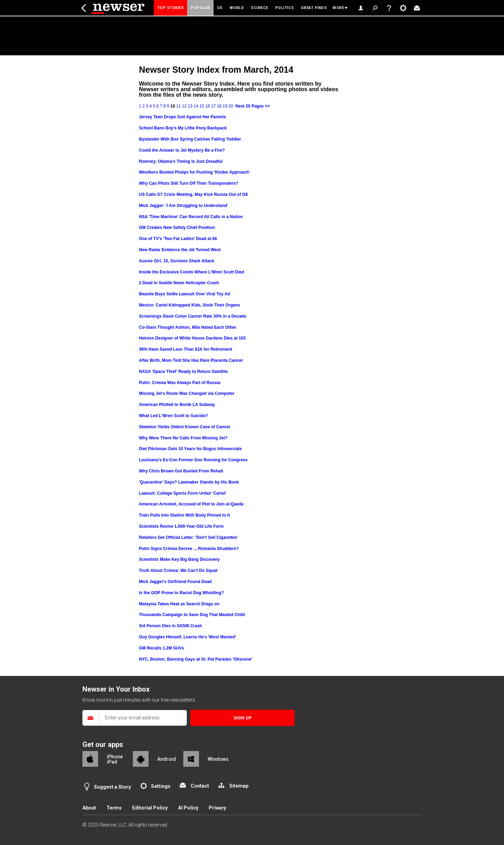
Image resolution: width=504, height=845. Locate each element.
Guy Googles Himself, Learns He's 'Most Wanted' (188, 637)
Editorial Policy (150, 808)
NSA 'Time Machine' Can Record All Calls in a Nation (191, 217)
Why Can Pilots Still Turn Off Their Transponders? (189, 183)
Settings (161, 786)
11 (178, 106)
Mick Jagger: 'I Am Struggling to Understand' (184, 206)
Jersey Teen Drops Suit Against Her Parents (183, 117)
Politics (285, 8)
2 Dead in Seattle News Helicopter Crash (179, 283)
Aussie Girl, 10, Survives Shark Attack (177, 261)
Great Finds (314, 8)
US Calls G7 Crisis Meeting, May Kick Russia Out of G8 (194, 194)
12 (184, 106)
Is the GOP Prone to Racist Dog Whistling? (182, 593)
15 (202, 106)
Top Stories (171, 8)
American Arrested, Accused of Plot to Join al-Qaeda (191, 504)
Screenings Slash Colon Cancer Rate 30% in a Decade (193, 316)
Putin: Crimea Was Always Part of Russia (180, 383)
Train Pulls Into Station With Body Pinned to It (185, 515)
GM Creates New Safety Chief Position (177, 228)
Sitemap (239, 786)
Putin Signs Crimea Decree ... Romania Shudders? (189, 549)
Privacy (217, 808)
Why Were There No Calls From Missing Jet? (183, 438)
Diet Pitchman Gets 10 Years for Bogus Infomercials (191, 449)
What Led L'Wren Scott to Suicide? (174, 416)
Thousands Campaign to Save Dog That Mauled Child (192, 615)
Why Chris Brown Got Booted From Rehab (181, 471)
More (338, 8)
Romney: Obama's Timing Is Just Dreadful (181, 161)
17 (213, 106)
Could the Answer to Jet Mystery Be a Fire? (182, 150)
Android (167, 759)
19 (225, 106)
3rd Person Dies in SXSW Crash (171, 626)
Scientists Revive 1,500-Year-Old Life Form (181, 526)
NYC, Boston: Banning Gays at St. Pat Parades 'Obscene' (196, 659)
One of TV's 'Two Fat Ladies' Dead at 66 (178, 239)
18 (219, 106)
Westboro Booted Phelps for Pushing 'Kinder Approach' (194, 172)
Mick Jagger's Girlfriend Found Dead (175, 582)
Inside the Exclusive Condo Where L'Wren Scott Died (192, 272)
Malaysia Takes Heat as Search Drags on (179, 604)
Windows (218, 759)
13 (190, 106)
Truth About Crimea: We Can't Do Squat (178, 571)
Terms (114, 808)
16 (207, 106)
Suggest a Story (112, 787)
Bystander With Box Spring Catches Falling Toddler (190, 139)
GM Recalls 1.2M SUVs (162, 648)
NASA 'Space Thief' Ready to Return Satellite (183, 372)
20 (231, 106)
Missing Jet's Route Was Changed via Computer (187, 393)
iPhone (115, 757)
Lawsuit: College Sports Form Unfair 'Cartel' (183, 493)
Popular (200, 8)
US (220, 8)
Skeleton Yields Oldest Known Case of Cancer (185, 427)
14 (196, 106)
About (89, 808)
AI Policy (188, 808)
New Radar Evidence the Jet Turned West (180, 250)
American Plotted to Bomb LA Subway (177, 405)
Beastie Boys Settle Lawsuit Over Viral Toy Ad (185, 294)
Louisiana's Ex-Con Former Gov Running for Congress (193, 460)
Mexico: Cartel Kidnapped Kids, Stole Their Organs (190, 305)
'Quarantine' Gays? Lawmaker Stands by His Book (189, 482)
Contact (200, 786)
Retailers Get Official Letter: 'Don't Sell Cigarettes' (189, 537)
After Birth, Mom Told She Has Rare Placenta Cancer (191, 360)
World (237, 8)
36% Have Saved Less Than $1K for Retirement (186, 349)
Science (259, 8)
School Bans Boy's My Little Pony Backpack (183, 128)
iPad (112, 762)
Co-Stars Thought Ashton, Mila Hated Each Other (188, 327)
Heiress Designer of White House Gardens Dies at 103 (193, 338)
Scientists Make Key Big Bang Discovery (179, 559)
